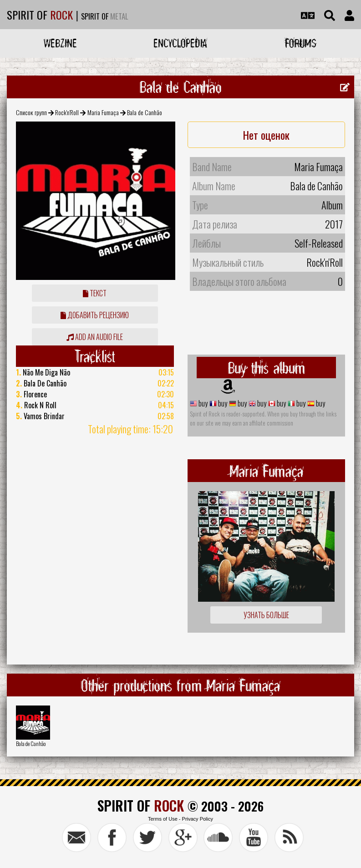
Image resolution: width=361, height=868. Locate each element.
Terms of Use (163, 819)
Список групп (31, 112)
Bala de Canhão (31, 744)
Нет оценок (266, 135)
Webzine (60, 43)
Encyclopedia (180, 43)
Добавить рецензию (95, 315)
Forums (301, 43)
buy (202, 403)
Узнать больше (266, 615)
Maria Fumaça (103, 112)
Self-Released (319, 243)
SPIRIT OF (40, 15)
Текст (95, 293)
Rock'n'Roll (67, 112)
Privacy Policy (198, 819)
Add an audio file (95, 337)
